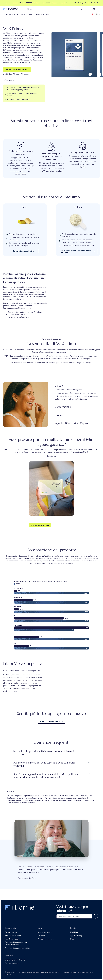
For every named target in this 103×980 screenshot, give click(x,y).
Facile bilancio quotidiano (51, 339)
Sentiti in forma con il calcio (25, 251)
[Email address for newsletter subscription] (74, 916)
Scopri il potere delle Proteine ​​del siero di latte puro (78, 251)
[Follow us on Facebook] (97, 973)
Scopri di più (52, 456)
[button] (51, 494)
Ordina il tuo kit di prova (40, 525)
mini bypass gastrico (18, 287)
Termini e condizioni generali (67, 972)
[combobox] (55, 9)
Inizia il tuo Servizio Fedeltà (17, 69)
